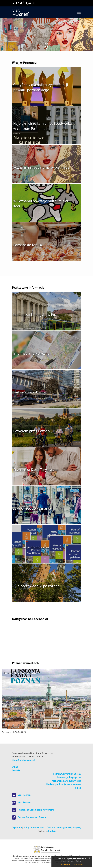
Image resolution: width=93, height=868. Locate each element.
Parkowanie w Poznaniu (32, 392)
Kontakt (16, 771)
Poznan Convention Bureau (67, 774)
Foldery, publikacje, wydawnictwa (64, 785)
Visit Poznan (21, 795)
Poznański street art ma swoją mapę (41, 168)
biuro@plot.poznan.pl (23, 760)
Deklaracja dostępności (59, 828)
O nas (15, 767)
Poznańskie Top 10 (28, 245)
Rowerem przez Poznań (32, 431)
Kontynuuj (65, 864)
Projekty (77, 828)
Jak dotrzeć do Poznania (32, 509)
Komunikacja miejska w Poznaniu (39, 315)
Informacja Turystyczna (31, 354)
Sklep (78, 788)
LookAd (52, 831)
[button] (8, 641)
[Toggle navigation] (78, 12)
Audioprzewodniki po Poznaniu (38, 586)
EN (34, 3)
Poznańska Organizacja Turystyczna (33, 810)
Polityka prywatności (34, 828)
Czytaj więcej (78, 864)
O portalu (17, 828)
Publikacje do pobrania (31, 547)
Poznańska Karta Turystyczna (36, 470)
